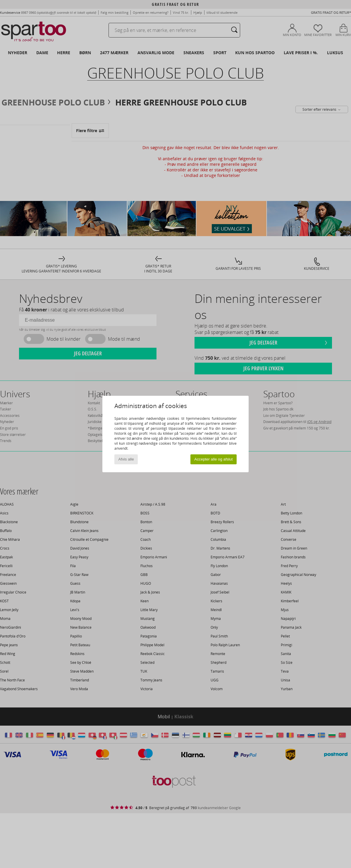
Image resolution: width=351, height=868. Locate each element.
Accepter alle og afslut (213, 459)
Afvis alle (126, 459)
